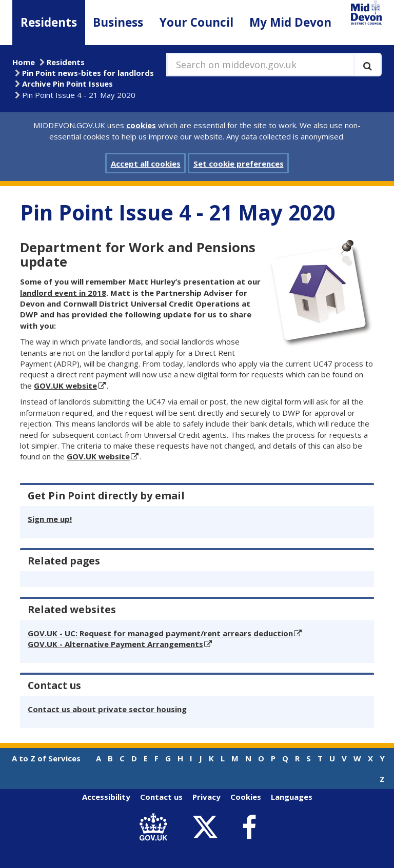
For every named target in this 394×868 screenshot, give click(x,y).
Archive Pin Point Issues (67, 84)
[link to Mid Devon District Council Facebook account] (249, 827)
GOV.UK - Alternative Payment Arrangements (115, 644)
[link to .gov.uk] (156, 828)
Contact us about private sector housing (107, 709)
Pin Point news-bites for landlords (88, 73)
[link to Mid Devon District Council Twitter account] (208, 828)
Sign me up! (50, 519)
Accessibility (106, 797)
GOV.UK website (65, 386)
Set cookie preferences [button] (239, 164)
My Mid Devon (290, 22)
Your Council (196, 22)
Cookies (246, 797)
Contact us (161, 797)
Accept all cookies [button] (146, 164)
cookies (141, 125)
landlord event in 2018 (63, 293)
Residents (49, 22)
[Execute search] (368, 65)
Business (118, 22)
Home (24, 62)
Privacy (206, 797)
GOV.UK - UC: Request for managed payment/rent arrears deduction (160, 633)
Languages (292, 797)
